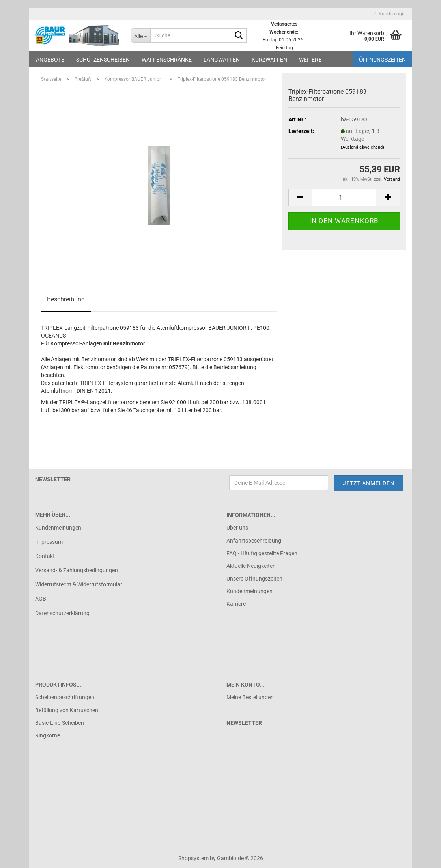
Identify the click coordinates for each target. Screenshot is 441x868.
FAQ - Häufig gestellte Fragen (262, 553)
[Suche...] (141, 35)
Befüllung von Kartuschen (67, 710)
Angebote (50, 60)
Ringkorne (48, 735)
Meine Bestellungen (250, 697)
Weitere (310, 60)
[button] (300, 197)
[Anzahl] (344, 197)
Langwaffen (222, 60)
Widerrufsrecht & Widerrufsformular (79, 584)
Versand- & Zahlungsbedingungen (77, 570)
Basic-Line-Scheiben (60, 723)
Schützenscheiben (103, 60)
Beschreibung (66, 299)
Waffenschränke (167, 60)
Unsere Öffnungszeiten (254, 579)
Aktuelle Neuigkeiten (251, 566)
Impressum (49, 542)
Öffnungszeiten (382, 60)
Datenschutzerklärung (62, 613)
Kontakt (45, 556)
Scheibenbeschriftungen (65, 697)
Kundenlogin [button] (390, 14)
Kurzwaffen (269, 60)
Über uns (237, 528)
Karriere (236, 604)
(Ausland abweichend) (363, 147)
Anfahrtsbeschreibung (254, 541)
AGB (41, 599)
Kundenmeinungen (58, 528)
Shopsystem (193, 858)
